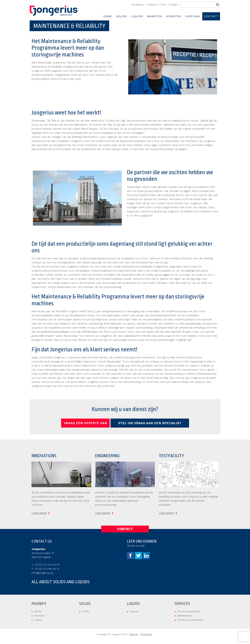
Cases (174, 5)
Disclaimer (146, 634)
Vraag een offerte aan (85, 423)
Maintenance (185, 616)
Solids (122, 16)
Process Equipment (189, 611)
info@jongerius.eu (42, 573)
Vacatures (137, 5)
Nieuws (152, 5)
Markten (154, 16)
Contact (211, 16)
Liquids (137, 16)
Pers (163, 5)
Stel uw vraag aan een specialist (150, 423)
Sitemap (134, 634)
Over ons (193, 16)
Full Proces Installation (190, 620)
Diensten (173, 16)
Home (108, 16)
